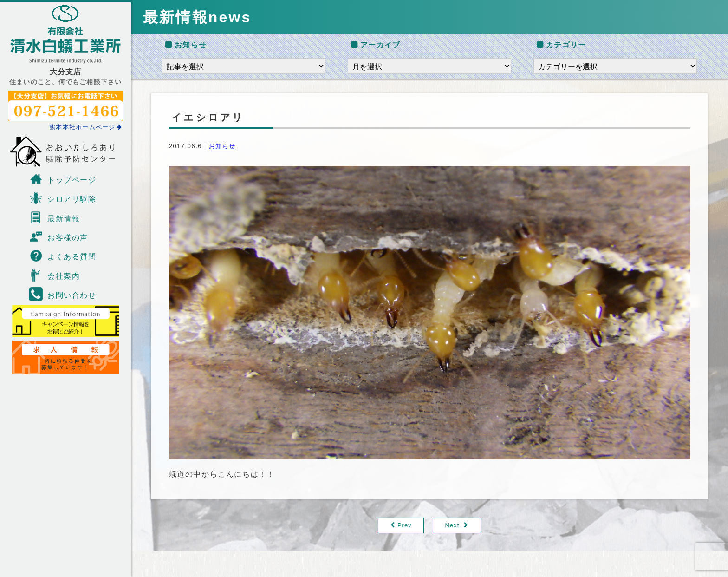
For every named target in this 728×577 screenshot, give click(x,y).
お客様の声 (58, 236)
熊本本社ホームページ (86, 127)
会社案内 (54, 275)
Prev (405, 525)
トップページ (63, 179)
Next (452, 525)
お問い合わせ (63, 294)
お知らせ (222, 146)
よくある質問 (63, 256)
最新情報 (54, 217)
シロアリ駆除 (63, 198)
